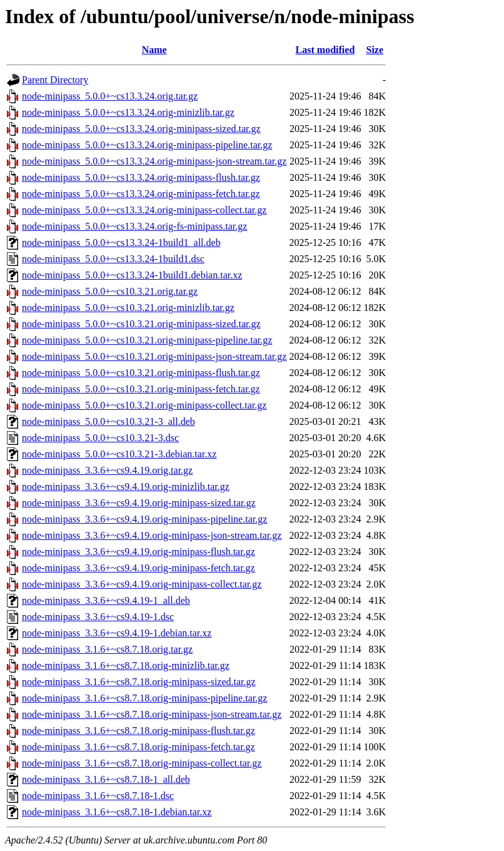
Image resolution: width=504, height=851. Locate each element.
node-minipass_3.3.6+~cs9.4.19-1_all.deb (106, 600)
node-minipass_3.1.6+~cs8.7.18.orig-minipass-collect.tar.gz (142, 763)
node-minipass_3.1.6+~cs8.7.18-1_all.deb (106, 779)
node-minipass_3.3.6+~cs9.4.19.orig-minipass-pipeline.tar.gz (144, 519)
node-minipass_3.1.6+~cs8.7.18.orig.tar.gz (107, 649)
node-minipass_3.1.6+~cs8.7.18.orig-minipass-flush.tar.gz (139, 731)
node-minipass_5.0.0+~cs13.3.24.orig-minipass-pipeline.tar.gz (147, 145)
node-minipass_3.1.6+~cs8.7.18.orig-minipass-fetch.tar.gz (139, 747)
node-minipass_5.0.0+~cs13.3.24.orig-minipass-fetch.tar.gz (141, 194)
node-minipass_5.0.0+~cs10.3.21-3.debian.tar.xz (119, 454)
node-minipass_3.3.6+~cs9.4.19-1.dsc (98, 617)
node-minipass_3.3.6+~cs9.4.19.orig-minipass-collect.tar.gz (142, 584)
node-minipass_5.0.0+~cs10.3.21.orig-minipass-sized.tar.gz (141, 324)
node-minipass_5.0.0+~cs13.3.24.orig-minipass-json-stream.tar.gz (154, 161)
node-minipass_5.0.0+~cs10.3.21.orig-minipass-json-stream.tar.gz (154, 356)
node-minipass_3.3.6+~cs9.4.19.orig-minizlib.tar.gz (126, 487)
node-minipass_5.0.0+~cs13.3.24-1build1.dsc (113, 259)
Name (154, 50)
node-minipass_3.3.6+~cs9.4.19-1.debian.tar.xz (117, 633)
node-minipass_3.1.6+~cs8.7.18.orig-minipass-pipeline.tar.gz (144, 698)
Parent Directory (55, 80)
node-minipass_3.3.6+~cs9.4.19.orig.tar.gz (107, 470)
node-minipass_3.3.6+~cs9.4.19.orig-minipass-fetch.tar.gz (139, 568)
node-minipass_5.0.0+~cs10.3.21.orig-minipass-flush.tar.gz (141, 373)
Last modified (325, 50)
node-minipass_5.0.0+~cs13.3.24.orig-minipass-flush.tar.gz (141, 177)
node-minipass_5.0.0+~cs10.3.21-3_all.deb (108, 421)
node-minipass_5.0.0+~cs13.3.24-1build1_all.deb (121, 242)
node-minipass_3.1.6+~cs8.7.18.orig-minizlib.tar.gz (126, 665)
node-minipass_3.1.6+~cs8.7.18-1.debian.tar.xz (117, 812)
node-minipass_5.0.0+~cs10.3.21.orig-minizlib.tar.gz (128, 308)
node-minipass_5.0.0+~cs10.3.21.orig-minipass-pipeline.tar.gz (147, 340)
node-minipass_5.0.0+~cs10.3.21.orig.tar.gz (110, 291)
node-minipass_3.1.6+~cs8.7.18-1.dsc (98, 796)
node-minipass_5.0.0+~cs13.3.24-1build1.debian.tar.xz (132, 275)
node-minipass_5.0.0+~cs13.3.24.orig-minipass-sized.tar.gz (141, 129)
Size (375, 50)
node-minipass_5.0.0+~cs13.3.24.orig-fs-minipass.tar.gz (134, 226)
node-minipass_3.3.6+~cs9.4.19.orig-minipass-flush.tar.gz (139, 552)
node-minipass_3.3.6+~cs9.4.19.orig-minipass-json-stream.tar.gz (152, 535)
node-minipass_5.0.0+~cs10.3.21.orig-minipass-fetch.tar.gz (141, 389)
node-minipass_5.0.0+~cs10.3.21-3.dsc (100, 438)
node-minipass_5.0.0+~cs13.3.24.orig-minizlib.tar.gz (128, 112)
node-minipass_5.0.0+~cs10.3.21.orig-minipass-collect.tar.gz (144, 405)
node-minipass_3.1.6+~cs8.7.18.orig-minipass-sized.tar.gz (139, 682)
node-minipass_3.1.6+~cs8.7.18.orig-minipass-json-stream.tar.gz (152, 714)
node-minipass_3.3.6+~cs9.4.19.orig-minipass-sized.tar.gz (139, 503)
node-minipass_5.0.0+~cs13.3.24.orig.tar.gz (110, 96)
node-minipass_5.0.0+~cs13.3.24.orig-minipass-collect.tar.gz (144, 210)
